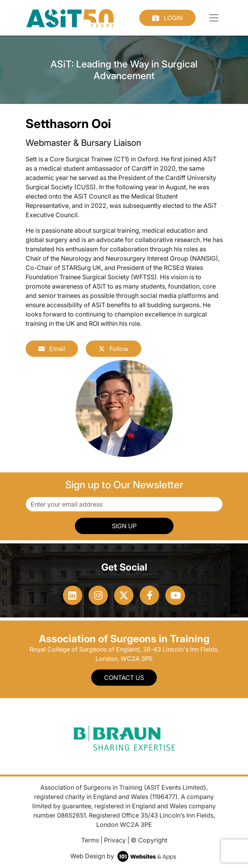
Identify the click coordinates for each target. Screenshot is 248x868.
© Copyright (149, 840)
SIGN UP (124, 526)
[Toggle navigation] (214, 18)
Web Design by (124, 856)
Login (167, 18)
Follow (114, 349)
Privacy (115, 840)
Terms (90, 840)
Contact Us (124, 678)
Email (52, 349)
